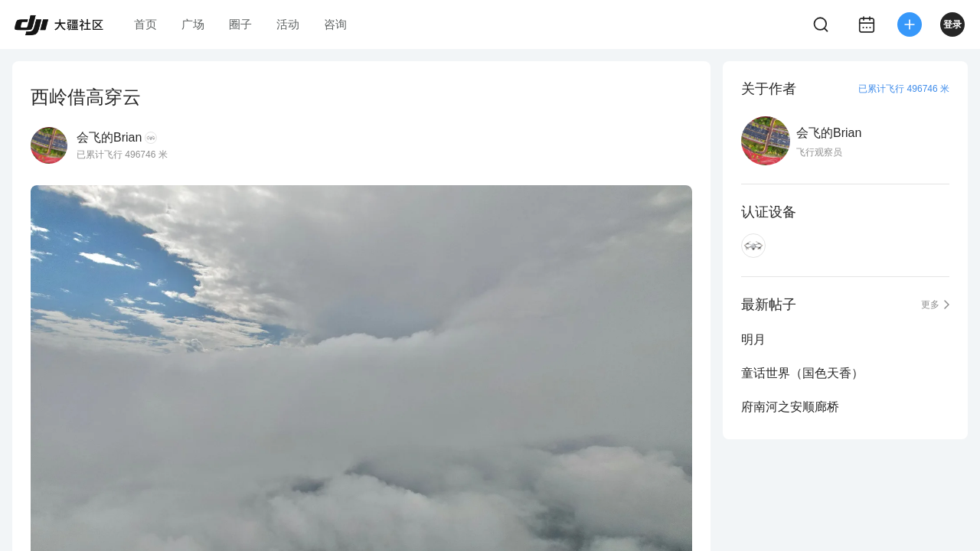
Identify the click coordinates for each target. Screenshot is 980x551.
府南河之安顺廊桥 (790, 407)
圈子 (240, 24)
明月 (753, 339)
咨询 (335, 24)
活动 (288, 24)
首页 (145, 24)
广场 (193, 24)
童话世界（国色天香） (802, 373)
